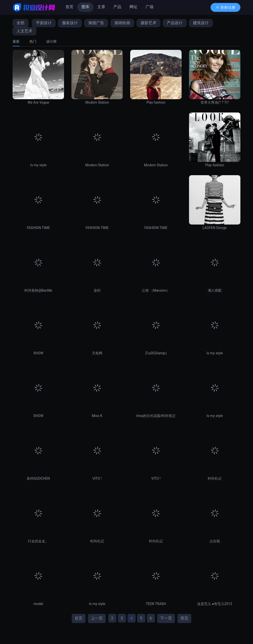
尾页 (184, 618)
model (38, 604)
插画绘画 (122, 23)
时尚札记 (215, 478)
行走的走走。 (38, 541)
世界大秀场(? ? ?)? (215, 102)
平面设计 (44, 23)
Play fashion (156, 102)
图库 (85, 7)
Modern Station (97, 102)
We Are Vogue (38, 102)
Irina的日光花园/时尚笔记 (156, 416)
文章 (101, 7)
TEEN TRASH (156, 604)
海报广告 (96, 23)
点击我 (215, 541)
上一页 (97, 618)
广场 (149, 7)
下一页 (166, 618)
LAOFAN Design (215, 228)
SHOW (38, 353)
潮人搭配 (215, 290)
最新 (16, 41)
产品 (117, 7)
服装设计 (70, 23)
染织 (97, 290)
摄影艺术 (148, 23)
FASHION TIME (38, 228)
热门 (33, 41)
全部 (21, 23)
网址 (133, 7)
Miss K (97, 416)
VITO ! (97, 478)
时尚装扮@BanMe (38, 290)
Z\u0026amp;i (156, 353)
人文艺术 (24, 31)
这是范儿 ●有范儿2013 (215, 604)
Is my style (38, 165)
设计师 (51, 41)
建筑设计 (201, 23)
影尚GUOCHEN (38, 478)
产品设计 (175, 23)
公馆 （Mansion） (156, 290)
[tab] (19, 41)
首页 (69, 7)
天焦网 (97, 353)
